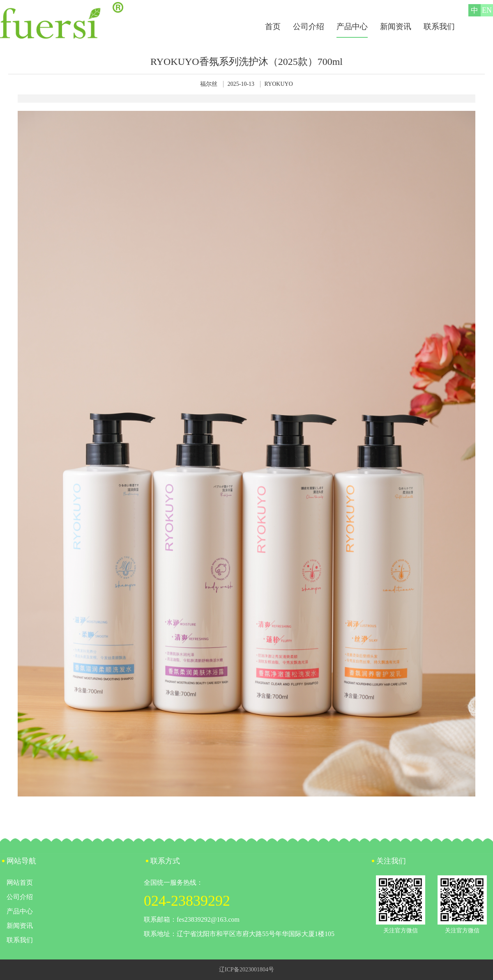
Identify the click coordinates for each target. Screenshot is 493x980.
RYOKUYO (279, 84)
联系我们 (439, 26)
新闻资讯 (396, 26)
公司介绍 (309, 26)
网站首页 (20, 882)
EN (487, 10)
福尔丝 (209, 84)
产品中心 (352, 26)
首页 (273, 26)
